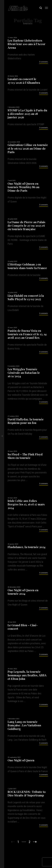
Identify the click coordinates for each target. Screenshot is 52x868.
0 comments (44, 62)
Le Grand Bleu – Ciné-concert (23, 627)
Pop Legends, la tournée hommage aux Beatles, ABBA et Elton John (27, 675)
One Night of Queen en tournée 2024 (23, 592)
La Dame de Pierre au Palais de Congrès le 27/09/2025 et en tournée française (26, 226)
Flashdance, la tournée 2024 (26, 547)
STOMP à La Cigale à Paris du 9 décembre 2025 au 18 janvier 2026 (27, 114)
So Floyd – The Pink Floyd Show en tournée (25, 456)
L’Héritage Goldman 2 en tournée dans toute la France (27, 266)
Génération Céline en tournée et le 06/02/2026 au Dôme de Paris (28, 148)
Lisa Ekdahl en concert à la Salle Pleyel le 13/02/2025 (26, 297)
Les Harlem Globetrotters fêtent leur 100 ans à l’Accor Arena (26, 44)
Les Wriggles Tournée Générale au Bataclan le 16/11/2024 (24, 373)
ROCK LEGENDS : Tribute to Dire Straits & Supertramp (27, 793)
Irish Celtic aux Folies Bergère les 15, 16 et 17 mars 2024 (26, 504)
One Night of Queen (21, 760)
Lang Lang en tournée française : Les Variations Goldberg (24, 725)
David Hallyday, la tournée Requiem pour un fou (26, 421)
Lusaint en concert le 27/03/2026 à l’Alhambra (24, 81)
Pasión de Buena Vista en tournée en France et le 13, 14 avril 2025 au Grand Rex (27, 334)
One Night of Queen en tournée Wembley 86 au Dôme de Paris (24, 187)
